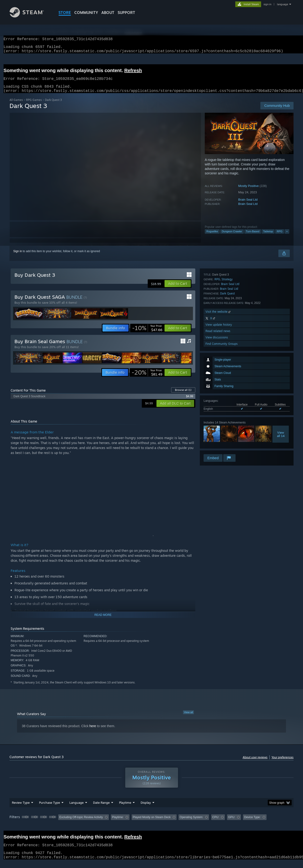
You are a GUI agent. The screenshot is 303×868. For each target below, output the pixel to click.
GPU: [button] (232, 823)
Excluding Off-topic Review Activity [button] (81, 823)
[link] (147, 334)
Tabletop (268, 237)
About (108, 13)
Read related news (218, 434)
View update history (219, 428)
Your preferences (283, 763)
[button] (178, 289)
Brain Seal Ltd (248, 205)
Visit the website (218, 415)
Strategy (227, 382)
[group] (151, 823)
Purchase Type (49, 808)
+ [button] (287, 237)
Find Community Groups (222, 447)
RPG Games (34, 106)
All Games (16, 106)
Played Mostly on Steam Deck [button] (152, 823)
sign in (267, 4)
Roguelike (212, 237)
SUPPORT (126, 13)
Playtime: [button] (118, 823)
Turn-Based (253, 237)
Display (146, 808)
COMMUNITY (86, 13)
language (283, 4)
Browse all (183, 396)
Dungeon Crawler (232, 237)
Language (76, 808)
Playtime (125, 808)
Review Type (21, 808)
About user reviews (255, 763)
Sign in (18, 257)
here (93, 732)
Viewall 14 (281, 355)
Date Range (101, 808)
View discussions (217, 441)
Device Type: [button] (252, 823)
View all (188, 718)
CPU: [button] (216, 823)
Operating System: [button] (191, 823)
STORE (65, 13)
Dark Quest (227, 397)
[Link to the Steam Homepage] (30, 16)
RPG (280, 237)
